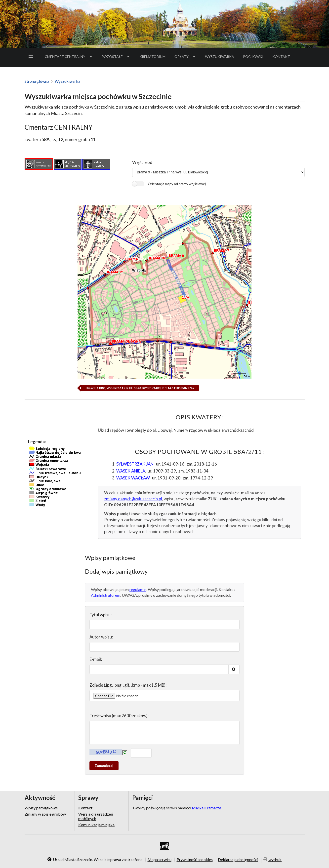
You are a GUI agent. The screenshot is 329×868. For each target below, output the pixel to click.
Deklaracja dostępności (238, 860)
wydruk (273, 860)
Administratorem (106, 595)
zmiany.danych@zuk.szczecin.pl (133, 499)
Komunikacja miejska (96, 825)
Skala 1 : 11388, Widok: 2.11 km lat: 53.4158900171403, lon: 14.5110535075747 (140, 388)
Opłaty (185, 57)
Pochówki (255, 57)
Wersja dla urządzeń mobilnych (96, 816)
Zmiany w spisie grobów (45, 814)
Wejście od (142, 162)
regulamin (138, 589)
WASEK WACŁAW (133, 478)
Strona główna (37, 81)
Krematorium (152, 57)
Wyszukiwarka (220, 57)
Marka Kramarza (206, 808)
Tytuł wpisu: (101, 615)
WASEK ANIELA (131, 471)
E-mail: (96, 659)
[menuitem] (32, 58)
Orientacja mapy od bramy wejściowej (177, 184)
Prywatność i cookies (195, 860)
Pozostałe (116, 57)
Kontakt (281, 57)
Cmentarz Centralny (69, 57)
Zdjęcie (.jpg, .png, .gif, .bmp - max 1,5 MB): (128, 685)
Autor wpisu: (101, 637)
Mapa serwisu (160, 860)
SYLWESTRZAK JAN (135, 464)
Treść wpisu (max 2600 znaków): (119, 716)
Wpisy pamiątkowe (41, 808)
